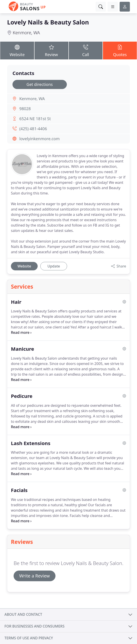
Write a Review (34, 576)
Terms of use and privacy (29, 638)
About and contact (23, 614)
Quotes (120, 50)
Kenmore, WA (26, 33)
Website (17, 50)
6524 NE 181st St (35, 119)
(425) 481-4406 (33, 129)
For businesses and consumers (34, 626)
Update (54, 266)
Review (51, 50)
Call (86, 50)
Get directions (40, 84)
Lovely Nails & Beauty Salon (48, 22)
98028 (25, 109)
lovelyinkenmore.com (40, 139)
